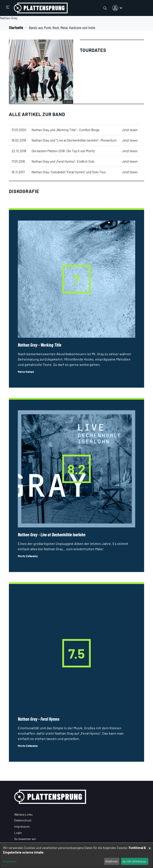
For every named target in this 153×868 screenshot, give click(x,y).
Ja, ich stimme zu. (135, 861)
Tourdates (93, 50)
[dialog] (76, 856)
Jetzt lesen (130, 130)
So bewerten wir (25, 839)
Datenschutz (23, 820)
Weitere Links (23, 814)
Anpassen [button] (10, 861)
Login (18, 833)
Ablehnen (112, 861)
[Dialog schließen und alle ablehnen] (150, 846)
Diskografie (24, 191)
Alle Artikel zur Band (37, 114)
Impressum (22, 826)
